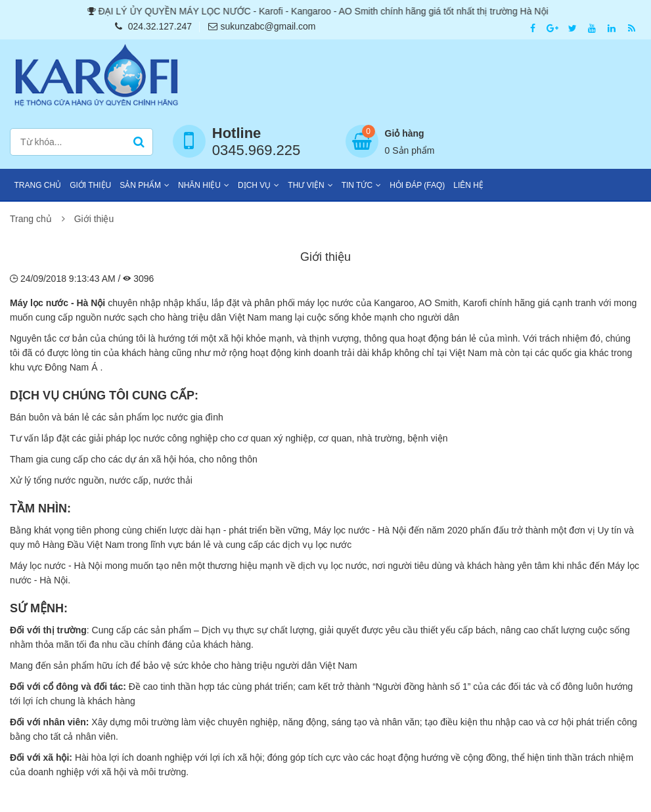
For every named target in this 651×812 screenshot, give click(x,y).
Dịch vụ (254, 185)
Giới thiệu (90, 185)
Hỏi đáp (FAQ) (417, 185)
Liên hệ (468, 185)
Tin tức (357, 185)
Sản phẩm (140, 185)
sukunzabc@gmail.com (262, 26)
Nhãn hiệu (199, 185)
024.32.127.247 (153, 26)
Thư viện (306, 185)
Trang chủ (38, 185)
